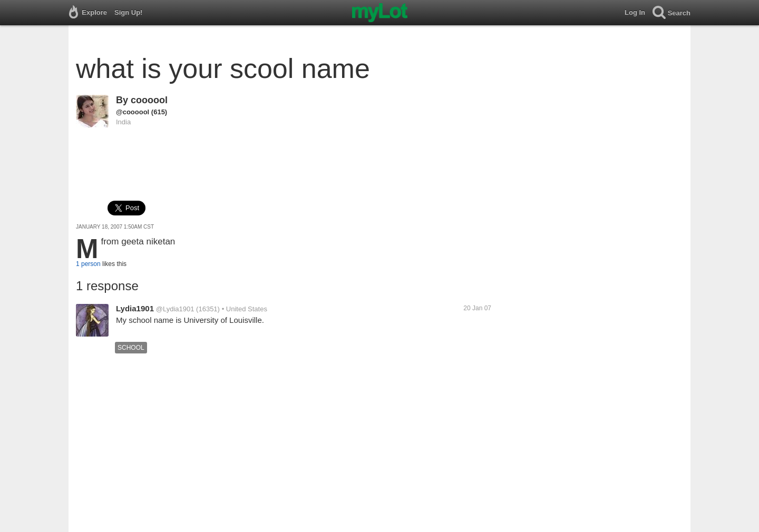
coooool (149, 100)
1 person (88, 264)
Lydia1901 (135, 308)
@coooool (133, 112)
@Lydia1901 (175, 309)
